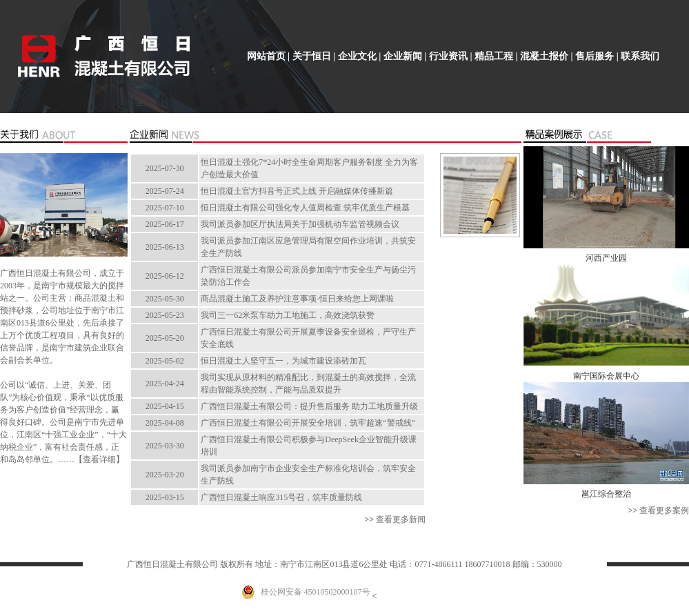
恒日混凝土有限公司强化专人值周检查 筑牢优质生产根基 (305, 208)
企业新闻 (403, 56)
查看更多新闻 (401, 519)
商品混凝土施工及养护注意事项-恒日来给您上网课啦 (297, 299)
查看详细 (99, 459)
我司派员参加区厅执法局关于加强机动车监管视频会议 (300, 224)
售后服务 (595, 56)
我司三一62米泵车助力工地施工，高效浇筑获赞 (288, 315)
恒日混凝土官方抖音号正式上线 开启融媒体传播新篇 (297, 191)
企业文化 (357, 56)
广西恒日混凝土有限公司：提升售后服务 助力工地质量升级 (309, 406)
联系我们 (640, 56)
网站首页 (266, 56)
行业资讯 (448, 56)
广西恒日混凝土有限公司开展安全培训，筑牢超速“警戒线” (308, 423)
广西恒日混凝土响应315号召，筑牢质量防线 (281, 497)
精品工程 (494, 56)
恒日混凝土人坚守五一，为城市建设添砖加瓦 (283, 361)
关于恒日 (312, 56)
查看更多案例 (664, 510)
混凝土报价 (544, 56)
